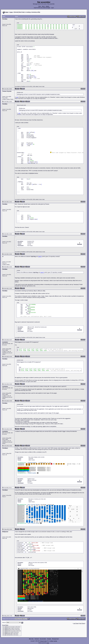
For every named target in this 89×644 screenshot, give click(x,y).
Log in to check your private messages (42, 8)
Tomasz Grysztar (43, 641)
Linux (11, 12)
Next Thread (82, 623)
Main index (31, 639)
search (40, 256)
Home (40, 6)
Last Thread (76, 623)
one (17, 97)
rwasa (48, 643)
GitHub (52, 641)
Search (43, 6)
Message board (55, 639)
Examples (49, 639)
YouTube (55, 641)
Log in (52, 8)
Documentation (43, 639)
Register (47, 6)
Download (37, 639)
